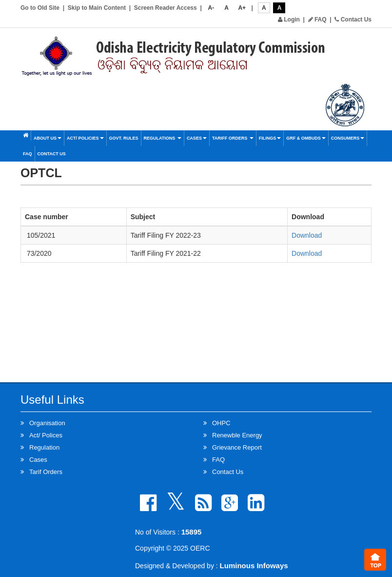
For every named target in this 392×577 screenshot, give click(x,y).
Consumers (348, 138)
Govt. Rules (124, 138)
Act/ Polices (46, 435)
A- (211, 8)
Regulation (44, 447)
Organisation (47, 423)
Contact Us (353, 20)
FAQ (317, 20)
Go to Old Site (40, 8)
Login (289, 20)
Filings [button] (270, 138)
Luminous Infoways (254, 566)
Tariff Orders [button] (233, 138)
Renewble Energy (237, 435)
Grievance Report (237, 447)
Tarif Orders (46, 472)
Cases (197, 138)
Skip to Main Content (97, 8)
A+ (242, 8)
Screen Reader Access (166, 8)
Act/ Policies (85, 138)
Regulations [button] (163, 138)
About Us (48, 138)
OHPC (221, 423)
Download (307, 235)
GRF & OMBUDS (306, 138)
